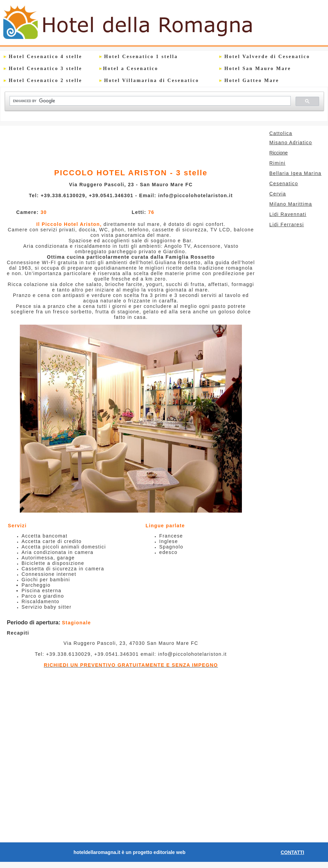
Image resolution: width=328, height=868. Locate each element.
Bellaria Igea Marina (295, 173)
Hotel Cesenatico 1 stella (139, 57)
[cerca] (149, 101)
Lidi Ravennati (288, 214)
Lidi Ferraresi (286, 225)
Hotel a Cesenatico (131, 69)
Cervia (274, 194)
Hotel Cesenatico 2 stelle (43, 80)
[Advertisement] (131, 145)
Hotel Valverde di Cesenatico (264, 57)
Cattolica (281, 133)
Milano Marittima (287, 204)
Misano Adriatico (291, 143)
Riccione (278, 153)
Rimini (277, 163)
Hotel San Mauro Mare (255, 69)
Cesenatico (280, 184)
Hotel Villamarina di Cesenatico (149, 80)
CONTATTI (293, 852)
